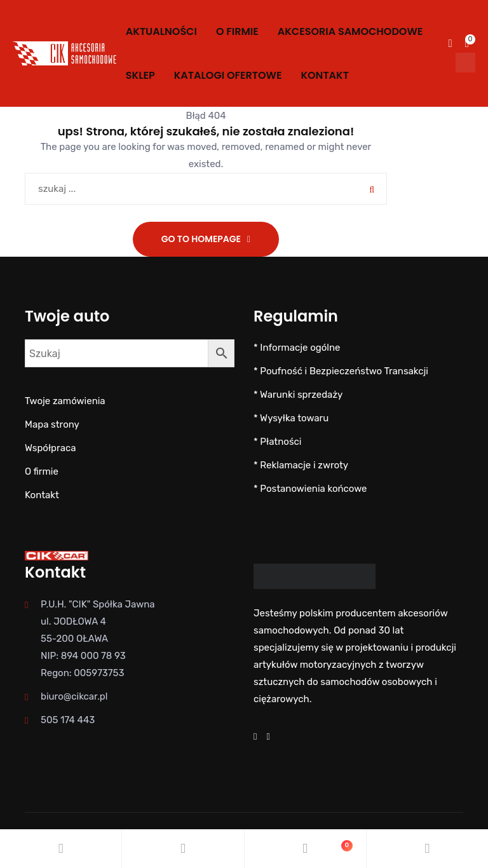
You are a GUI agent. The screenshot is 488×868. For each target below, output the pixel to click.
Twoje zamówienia (65, 401)
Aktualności (161, 31)
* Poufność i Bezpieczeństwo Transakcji (341, 371)
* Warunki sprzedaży (298, 395)
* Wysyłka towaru (291, 418)
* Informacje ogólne (297, 348)
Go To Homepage (201, 239)
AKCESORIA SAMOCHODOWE (350, 31)
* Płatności (277, 442)
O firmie (237, 31)
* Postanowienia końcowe (310, 489)
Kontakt (324, 75)
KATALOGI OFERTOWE (228, 75)
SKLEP (140, 75)
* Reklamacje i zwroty (301, 465)
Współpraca (50, 448)
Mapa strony (52, 424)
